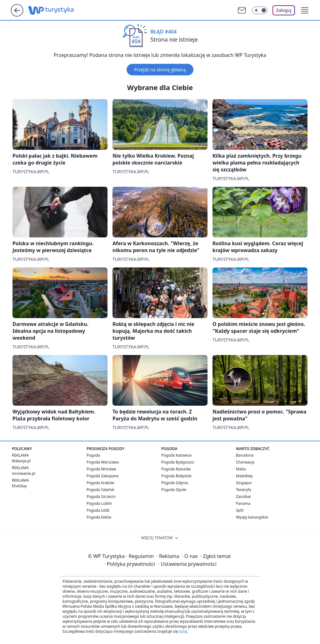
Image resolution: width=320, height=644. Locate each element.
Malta (241, 469)
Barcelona (245, 455)
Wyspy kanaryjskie (252, 517)
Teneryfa (244, 490)
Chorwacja (245, 462)
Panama (243, 503)
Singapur (244, 483)
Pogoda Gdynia (175, 483)
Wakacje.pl (21, 461)
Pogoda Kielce (99, 517)
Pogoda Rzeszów (176, 469)
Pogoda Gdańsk (100, 490)
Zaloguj (284, 10)
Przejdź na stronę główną (160, 70)
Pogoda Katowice (176, 455)
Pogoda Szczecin (101, 497)
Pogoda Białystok (176, 476)
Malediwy (244, 476)
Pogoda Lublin (99, 503)
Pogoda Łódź (98, 510)
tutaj (183, 631)
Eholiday (19, 486)
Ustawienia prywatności (187, 564)
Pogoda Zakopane (102, 476)
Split (240, 510)
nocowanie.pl (24, 473)
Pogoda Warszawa (103, 462)
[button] (305, 10)
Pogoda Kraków (100, 483)
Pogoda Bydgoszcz (178, 462)
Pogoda (93, 455)
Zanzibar (244, 497)
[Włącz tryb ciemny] (260, 10)
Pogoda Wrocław (101, 469)
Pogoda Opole (174, 490)
